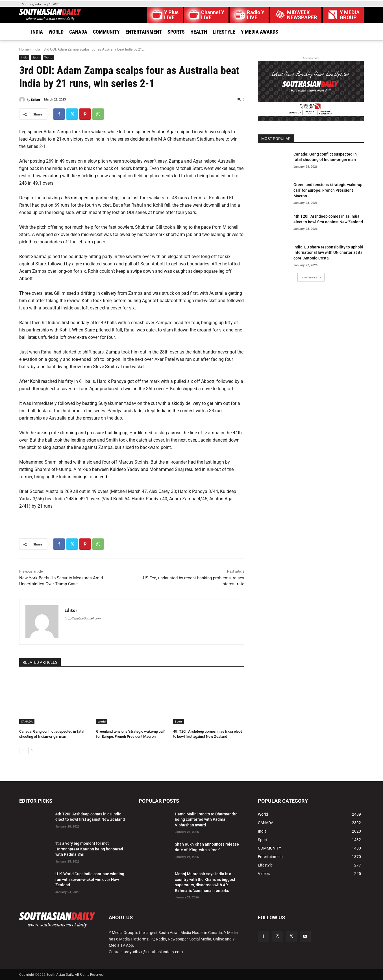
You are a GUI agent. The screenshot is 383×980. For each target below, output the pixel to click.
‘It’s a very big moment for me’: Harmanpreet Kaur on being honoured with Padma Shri (89, 849)
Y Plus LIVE (171, 15)
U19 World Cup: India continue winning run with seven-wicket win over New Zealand (90, 879)
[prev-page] (23, 750)
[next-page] (32, 750)
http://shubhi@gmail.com (82, 618)
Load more (311, 277)
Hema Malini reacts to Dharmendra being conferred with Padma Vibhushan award (206, 819)
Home (24, 49)
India (36, 49)
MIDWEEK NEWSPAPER (302, 15)
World (48, 57)
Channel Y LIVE (213, 15)
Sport (36, 57)
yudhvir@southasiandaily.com (156, 952)
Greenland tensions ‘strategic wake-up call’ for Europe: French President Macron (328, 190)
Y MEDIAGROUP (350, 15)
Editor (36, 100)
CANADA (27, 721)
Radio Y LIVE (256, 15)
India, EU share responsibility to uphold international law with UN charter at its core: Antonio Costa (328, 253)
